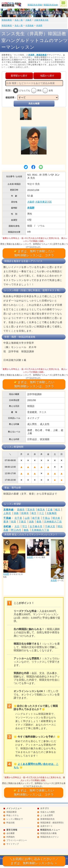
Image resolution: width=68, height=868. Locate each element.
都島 (26, 530)
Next (60, 543)
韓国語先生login (51, 5)
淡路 (16, 513)
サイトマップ (13, 844)
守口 (25, 526)
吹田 (14, 522)
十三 (42, 513)
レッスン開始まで (15, 819)
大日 (17, 526)
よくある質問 (47, 815)
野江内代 (16, 530)
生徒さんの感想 (48, 812)
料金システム (13, 815)
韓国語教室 (7, 20)
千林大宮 (50, 526)
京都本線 (9, 510)
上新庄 (7, 513)
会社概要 (11, 833)
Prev (7, 543)
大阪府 (28, 20)
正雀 (50, 510)
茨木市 (31, 510)
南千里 (36, 518)
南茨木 (41, 510)
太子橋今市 (36, 526)
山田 (27, 518)
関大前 (56, 518)
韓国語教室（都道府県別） (53, 823)
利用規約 (11, 837)
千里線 (7, 518)
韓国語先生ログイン (50, 837)
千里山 (46, 518)
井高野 (39, 25)
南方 (34, 513)
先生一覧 (19, 20)
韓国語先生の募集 (49, 833)
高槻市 (21, 510)
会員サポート (47, 826)
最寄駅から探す (19, 76)
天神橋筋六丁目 (53, 522)
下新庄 (22, 522)
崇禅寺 (25, 513)
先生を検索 (34, 104)
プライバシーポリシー (17, 840)
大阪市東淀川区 (41, 20)
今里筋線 (29, 25)
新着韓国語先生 (48, 819)
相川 (58, 510)
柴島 (39, 522)
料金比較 (11, 823)
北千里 (18, 518)
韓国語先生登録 (35, 5)
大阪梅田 (52, 513)
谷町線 (7, 526)
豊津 (6, 522)
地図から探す (47, 76)
